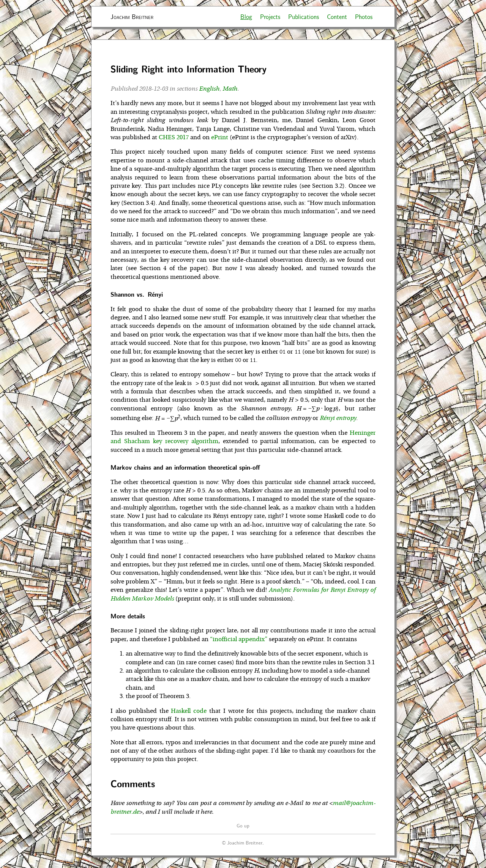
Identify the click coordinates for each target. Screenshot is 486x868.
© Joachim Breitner (242, 842)
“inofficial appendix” (239, 639)
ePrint (220, 137)
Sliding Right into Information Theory (189, 69)
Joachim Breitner (132, 17)
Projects (270, 17)
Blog (246, 17)
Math (230, 89)
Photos (364, 17)
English (209, 89)
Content (337, 17)
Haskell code (189, 711)
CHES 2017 (174, 137)
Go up (243, 825)
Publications (304, 17)
